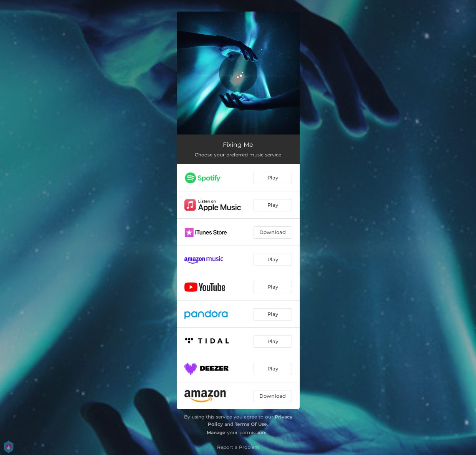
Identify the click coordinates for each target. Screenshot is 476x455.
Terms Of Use (251, 424)
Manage (216, 433)
